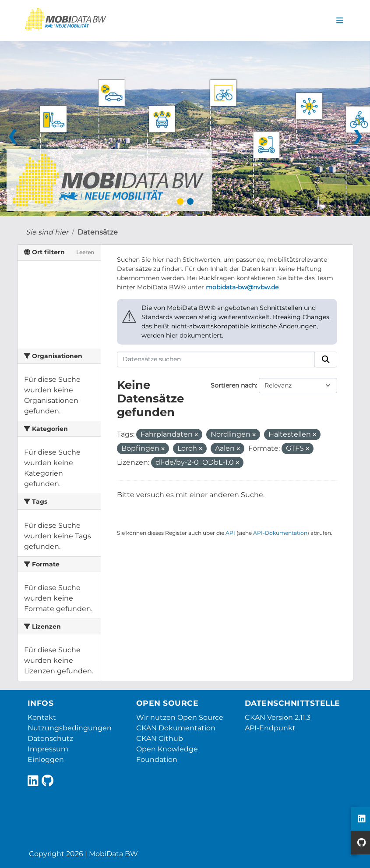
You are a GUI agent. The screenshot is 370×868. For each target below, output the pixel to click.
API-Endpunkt (270, 728)
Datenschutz (50, 738)
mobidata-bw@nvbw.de (242, 287)
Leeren (85, 252)
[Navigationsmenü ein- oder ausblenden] (340, 21)
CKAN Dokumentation (176, 728)
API (230, 533)
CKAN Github (160, 738)
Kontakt (42, 717)
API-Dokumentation (280, 533)
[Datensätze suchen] (216, 359)
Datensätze (98, 232)
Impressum (48, 749)
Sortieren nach (233, 385)
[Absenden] (326, 359)
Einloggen (46, 759)
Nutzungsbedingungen (70, 728)
